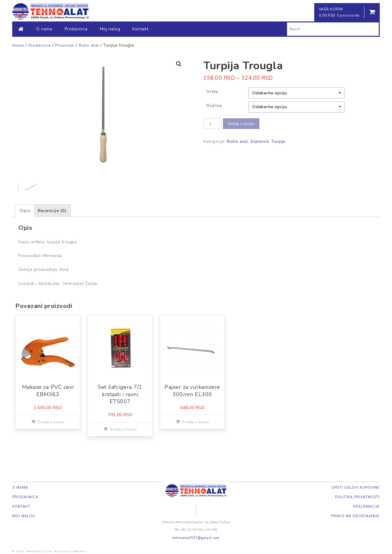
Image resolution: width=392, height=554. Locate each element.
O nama (44, 29)
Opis (25, 211)
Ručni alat (237, 141)
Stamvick (260, 141)
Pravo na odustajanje (355, 516)
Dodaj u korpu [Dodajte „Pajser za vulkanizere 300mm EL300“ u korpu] (196, 422)
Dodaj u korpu (241, 124)
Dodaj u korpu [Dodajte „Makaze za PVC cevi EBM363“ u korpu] (51, 422)
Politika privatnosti (357, 497)
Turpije (279, 141)
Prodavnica (76, 29)
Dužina (214, 106)
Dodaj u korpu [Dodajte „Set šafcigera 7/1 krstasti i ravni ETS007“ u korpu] (123, 429)
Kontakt (140, 29)
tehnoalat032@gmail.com (196, 538)
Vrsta (212, 91)
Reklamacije (366, 507)
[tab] (25, 211)
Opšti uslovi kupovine (356, 488)
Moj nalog (110, 29)
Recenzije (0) (52, 211)
